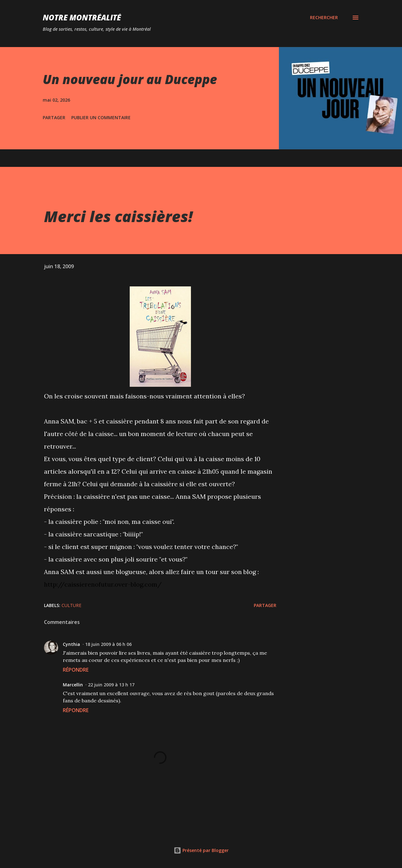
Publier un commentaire (101, 117)
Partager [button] (54, 117)
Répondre (76, 670)
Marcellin (73, 685)
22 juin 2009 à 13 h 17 (111, 685)
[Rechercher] (324, 18)
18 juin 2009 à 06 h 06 (108, 644)
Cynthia (71, 644)
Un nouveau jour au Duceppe (130, 79)
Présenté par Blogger (201, 850)
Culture (71, 605)
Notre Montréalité (82, 17)
